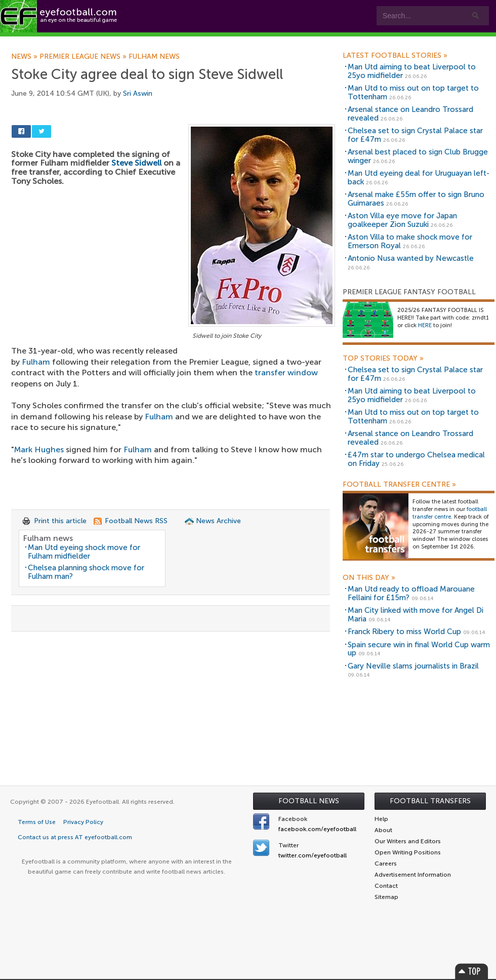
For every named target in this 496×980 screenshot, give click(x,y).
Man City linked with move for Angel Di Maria (416, 615)
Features (150, 41)
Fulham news (154, 57)
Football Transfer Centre (399, 485)
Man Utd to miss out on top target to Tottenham (413, 92)
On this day (369, 578)
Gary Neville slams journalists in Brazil (413, 666)
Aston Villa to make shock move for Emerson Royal (410, 241)
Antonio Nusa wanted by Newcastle (411, 258)
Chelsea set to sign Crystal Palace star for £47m (415, 135)
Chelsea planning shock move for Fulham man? (86, 572)
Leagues (206, 41)
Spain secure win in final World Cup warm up (419, 649)
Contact (316, 41)
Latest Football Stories (395, 56)
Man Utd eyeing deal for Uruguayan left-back (419, 178)
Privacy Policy (83, 822)
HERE (425, 325)
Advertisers (377, 41)
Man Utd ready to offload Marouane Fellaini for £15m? (411, 593)
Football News (309, 801)
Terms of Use (37, 822)
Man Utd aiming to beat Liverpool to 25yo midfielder (412, 71)
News (25, 57)
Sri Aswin (138, 93)
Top (472, 971)
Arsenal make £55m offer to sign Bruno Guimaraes (416, 199)
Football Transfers (430, 801)
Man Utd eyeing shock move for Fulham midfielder (84, 552)
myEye (260, 41)
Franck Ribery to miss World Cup (404, 632)
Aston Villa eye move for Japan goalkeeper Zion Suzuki (402, 220)
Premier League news (84, 57)
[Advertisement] (173, 417)
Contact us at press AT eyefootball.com (75, 837)
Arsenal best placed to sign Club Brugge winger (418, 156)
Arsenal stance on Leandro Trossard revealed (410, 114)
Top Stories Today (383, 359)
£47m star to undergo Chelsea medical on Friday (416, 459)
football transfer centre (450, 513)
